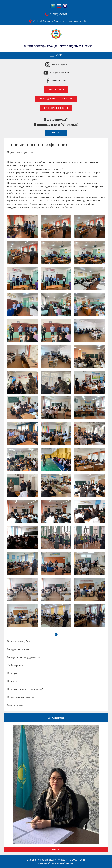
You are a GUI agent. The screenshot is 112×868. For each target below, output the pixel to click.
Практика (12, 681)
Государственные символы (20, 697)
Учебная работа (15, 665)
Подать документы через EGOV (56, 99)
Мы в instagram (59, 64)
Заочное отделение (17, 705)
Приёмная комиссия (56, 108)
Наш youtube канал (59, 73)
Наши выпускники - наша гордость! (25, 689)
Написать (56, 133)
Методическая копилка (19, 649)
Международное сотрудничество (24, 657)
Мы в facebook (59, 81)
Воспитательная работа (19, 641)
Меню (56, 55)
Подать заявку (56, 89)
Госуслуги (12, 673)
